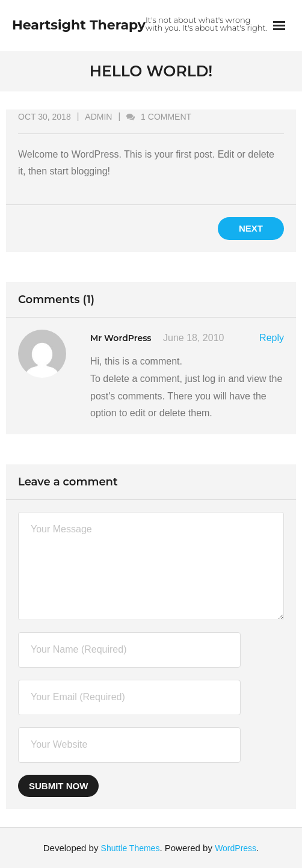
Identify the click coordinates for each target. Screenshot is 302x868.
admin (98, 117)
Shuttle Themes (131, 848)
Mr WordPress (121, 338)
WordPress (236, 848)
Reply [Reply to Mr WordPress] (272, 338)
